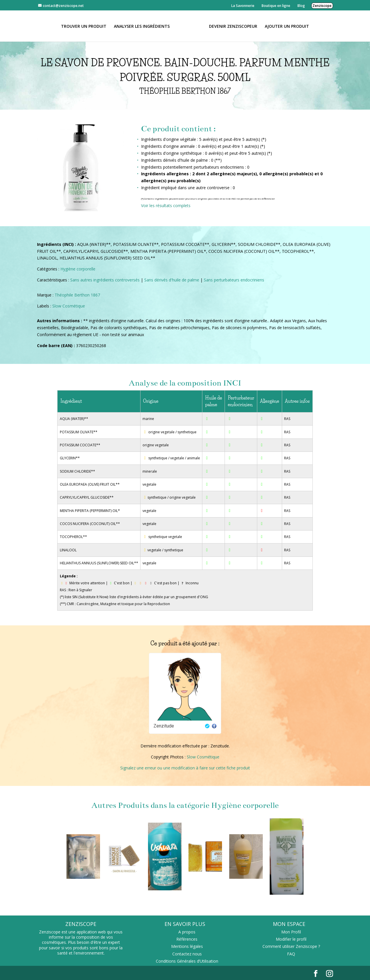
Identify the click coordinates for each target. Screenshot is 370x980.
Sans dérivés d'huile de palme (172, 280)
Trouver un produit (86, 26)
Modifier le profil (291, 939)
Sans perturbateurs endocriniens (234, 280)
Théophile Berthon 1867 (77, 295)
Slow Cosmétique (69, 306)
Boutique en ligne (276, 6)
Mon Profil (291, 932)
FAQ (291, 954)
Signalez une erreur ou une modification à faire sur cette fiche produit (185, 768)
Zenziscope (322, 6)
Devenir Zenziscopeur (231, 26)
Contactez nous (187, 954)
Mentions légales (187, 946)
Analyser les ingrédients (144, 26)
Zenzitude (164, 726)
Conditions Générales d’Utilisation (187, 961)
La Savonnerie (243, 6)
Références (187, 939)
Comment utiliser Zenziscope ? (291, 946)
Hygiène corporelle (78, 269)
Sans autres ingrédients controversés (105, 280)
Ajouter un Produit (285, 26)
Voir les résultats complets (166, 206)
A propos (187, 932)
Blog (301, 6)
